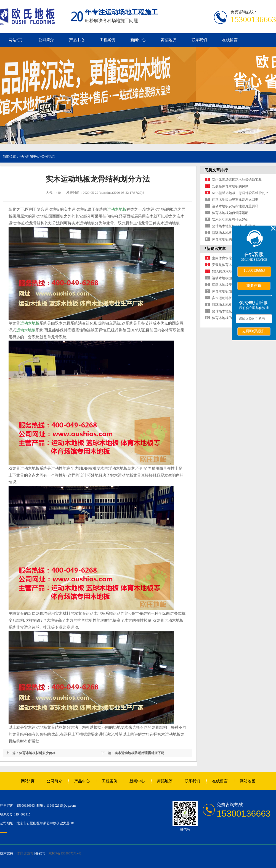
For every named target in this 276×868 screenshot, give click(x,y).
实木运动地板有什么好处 (230, 219)
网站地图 (248, 781)
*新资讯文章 (215, 249)
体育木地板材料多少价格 (37, 753)
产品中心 (77, 40)
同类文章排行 (216, 170)
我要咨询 (254, 286)
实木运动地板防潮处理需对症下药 (139, 753)
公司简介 (46, 40)
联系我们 (199, 40)
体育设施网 (25, 853)
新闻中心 (138, 40)
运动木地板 (117, 209)
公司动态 (48, 156)
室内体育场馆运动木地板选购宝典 (237, 180)
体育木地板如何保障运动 (230, 213)
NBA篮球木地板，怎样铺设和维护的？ (240, 193)
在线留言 (230, 40)
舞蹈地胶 (169, 40)
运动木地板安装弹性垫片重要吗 (235, 206)
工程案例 (107, 40)
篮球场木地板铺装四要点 (230, 233)
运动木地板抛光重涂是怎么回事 (235, 200)
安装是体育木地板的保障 (230, 186)
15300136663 (254, 270)
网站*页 (15, 40)
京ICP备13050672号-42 (65, 853)
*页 (22, 156)
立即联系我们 (254, 331)
